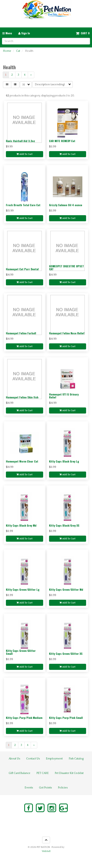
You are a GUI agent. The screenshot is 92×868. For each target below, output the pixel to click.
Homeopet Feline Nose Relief (67, 333)
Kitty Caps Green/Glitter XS (66, 653)
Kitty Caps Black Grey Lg (64, 461)
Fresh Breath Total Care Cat (23, 205)
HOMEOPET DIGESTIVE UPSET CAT (66, 268)
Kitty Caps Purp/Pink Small (66, 718)
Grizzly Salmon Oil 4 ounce (66, 205)
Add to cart (25, 154)
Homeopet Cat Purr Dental (22, 269)
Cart (84, 33)
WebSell (46, 851)
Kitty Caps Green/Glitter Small (21, 652)
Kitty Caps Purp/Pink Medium (24, 718)
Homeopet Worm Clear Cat (22, 461)
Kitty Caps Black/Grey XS (64, 525)
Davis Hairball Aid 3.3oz (20, 141)
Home (7, 51)
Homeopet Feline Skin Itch (22, 397)
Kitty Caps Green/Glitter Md (66, 589)
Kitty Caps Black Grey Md (21, 525)
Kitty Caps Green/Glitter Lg (23, 589)
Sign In (24, 33)
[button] (83, 33)
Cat (18, 51)
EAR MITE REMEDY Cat (62, 141)
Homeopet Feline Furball (21, 333)
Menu (7, 33)
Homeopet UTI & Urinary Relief (64, 396)
